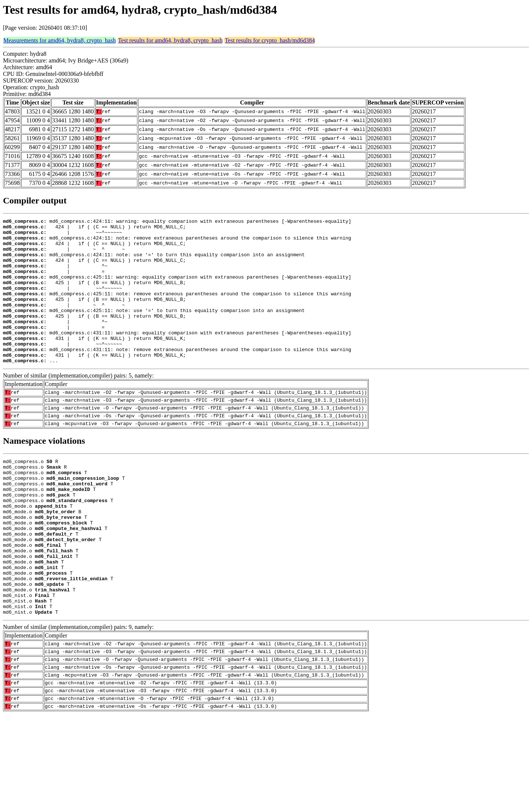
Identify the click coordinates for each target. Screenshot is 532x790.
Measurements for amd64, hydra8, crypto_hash (60, 40)
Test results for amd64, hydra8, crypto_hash (170, 40)
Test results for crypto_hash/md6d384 (270, 40)
